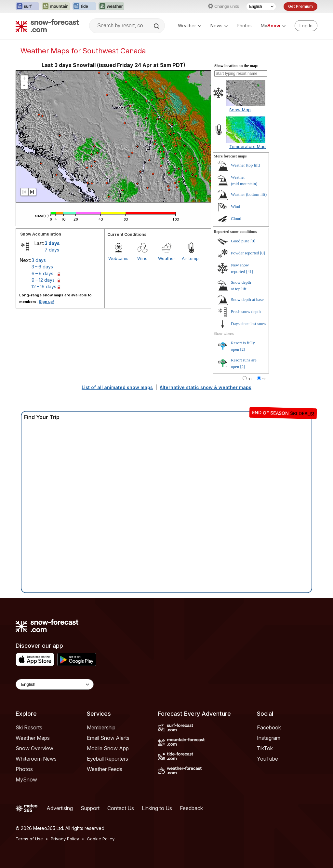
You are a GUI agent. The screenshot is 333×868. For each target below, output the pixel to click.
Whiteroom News (36, 759)
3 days (52, 243)
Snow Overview (34, 748)
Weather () (246, 165)
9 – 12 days (43, 280)
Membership (101, 727)
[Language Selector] (261, 7)
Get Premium (300, 6)
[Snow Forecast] (47, 26)
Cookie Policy (101, 839)
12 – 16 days (44, 286)
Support (90, 808)
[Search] (157, 26)
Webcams (118, 258)
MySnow (26, 780)
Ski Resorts (29, 727)
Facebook (269, 727)
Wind (142, 258)
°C (250, 379)
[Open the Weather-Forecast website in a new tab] (111, 7)
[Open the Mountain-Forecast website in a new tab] (56, 7)
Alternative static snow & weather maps (206, 387)
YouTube (267, 759)
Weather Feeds (105, 769)
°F (264, 379)
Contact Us (121, 808)
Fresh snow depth (246, 312)
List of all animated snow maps (117, 387)
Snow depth (247, 299)
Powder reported (245, 253)
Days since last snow (249, 324)
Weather (190, 26)
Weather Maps (33, 738)
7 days (52, 250)
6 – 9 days (42, 273)
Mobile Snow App (108, 748)
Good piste (240, 241)
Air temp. (191, 258)
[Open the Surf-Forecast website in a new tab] (27, 7)
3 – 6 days (42, 267)
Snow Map (240, 110)
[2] (243, 349)
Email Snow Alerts (108, 738)
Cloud (236, 218)
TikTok (265, 748)
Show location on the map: (236, 66)
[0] (253, 241)
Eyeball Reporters (107, 759)
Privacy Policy (65, 839)
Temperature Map (247, 146)
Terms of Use (29, 839)
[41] (250, 271)
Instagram (269, 738)
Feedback (191, 808)
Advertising (60, 808)
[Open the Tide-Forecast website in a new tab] (84, 7)
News (219, 26)
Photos (244, 26)
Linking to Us (157, 808)
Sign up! (46, 302)
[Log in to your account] (306, 26)
